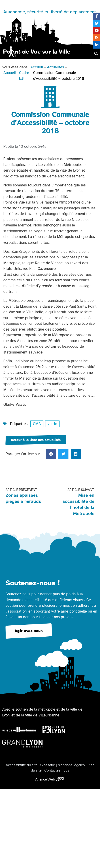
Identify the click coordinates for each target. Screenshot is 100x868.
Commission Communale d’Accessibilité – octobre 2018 (59, 76)
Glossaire (48, 765)
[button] (96, 54)
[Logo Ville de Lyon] (54, 730)
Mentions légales (71, 765)
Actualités (55, 67)
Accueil (37, 67)
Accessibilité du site (22, 765)
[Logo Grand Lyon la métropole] (22, 744)
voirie (52, 424)
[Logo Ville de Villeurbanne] (19, 730)
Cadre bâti (24, 76)
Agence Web (45, 779)
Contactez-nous (57, 770)
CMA (37, 424)
